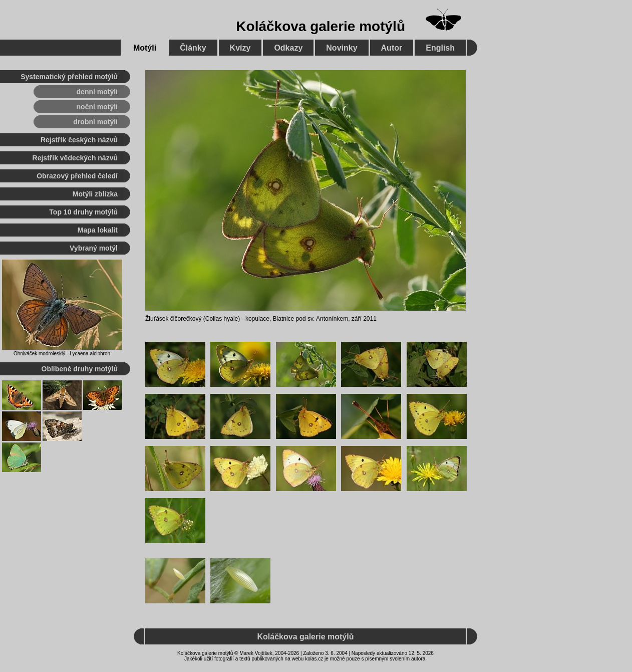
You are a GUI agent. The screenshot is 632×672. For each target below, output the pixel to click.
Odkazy (288, 48)
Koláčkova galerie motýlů (321, 26)
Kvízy (240, 48)
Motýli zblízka (95, 194)
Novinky (342, 48)
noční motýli (97, 107)
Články (193, 48)
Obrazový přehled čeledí (77, 176)
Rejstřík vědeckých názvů (75, 158)
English (440, 48)
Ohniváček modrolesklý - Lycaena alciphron (62, 354)
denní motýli (97, 92)
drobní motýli (95, 122)
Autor (392, 48)
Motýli (145, 48)
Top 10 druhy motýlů (83, 212)
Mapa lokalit (98, 230)
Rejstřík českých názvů (79, 140)
